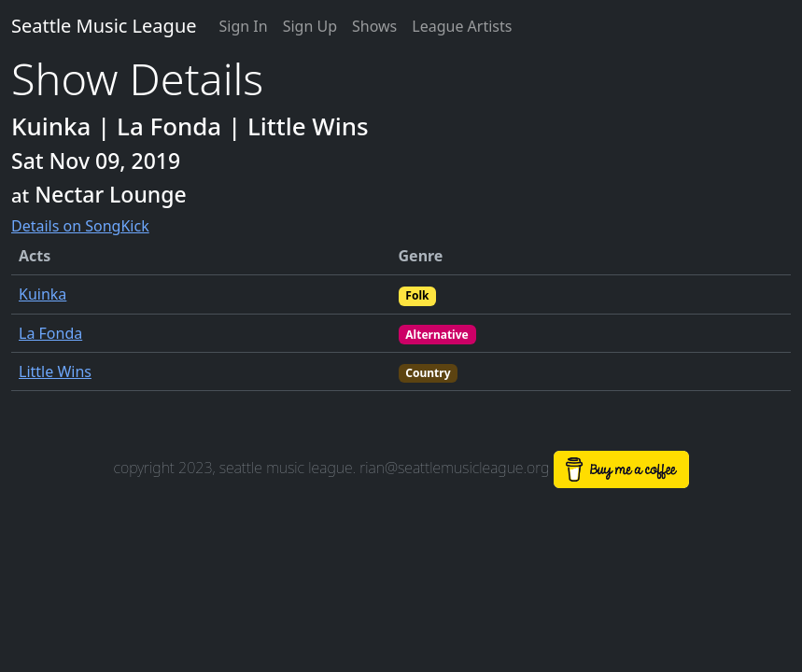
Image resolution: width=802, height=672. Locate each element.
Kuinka (42, 294)
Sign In (244, 26)
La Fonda (50, 333)
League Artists (462, 26)
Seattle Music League (104, 26)
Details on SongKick (80, 226)
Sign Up (310, 26)
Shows (374, 26)
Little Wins (55, 371)
